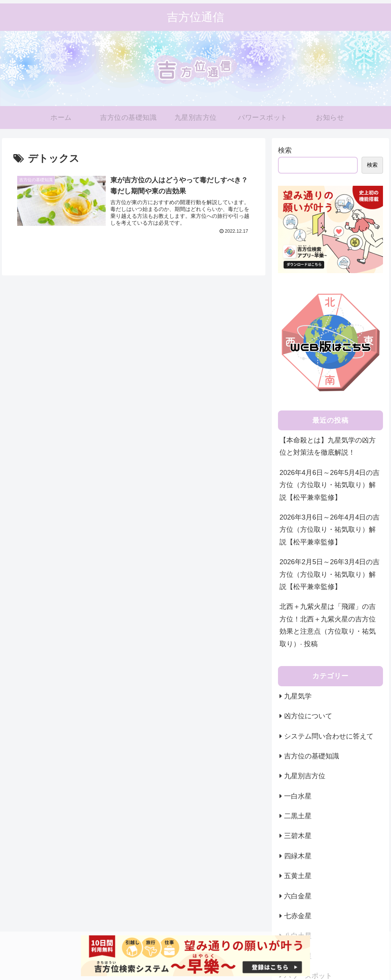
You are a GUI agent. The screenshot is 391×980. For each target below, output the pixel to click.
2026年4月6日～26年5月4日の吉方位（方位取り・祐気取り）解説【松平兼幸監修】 (330, 485)
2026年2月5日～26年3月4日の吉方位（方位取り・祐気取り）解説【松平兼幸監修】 (330, 574)
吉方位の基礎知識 (312, 756)
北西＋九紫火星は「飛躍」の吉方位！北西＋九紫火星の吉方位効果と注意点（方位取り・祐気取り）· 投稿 (328, 625)
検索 (285, 150)
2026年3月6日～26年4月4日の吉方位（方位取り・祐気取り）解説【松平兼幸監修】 (330, 530)
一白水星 (298, 796)
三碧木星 (298, 836)
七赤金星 (298, 916)
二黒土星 (298, 816)
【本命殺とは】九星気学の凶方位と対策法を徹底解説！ (328, 446)
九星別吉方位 (305, 776)
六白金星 (298, 896)
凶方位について (308, 716)
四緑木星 (298, 856)
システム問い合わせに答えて (329, 736)
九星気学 (298, 696)
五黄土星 (298, 876)
